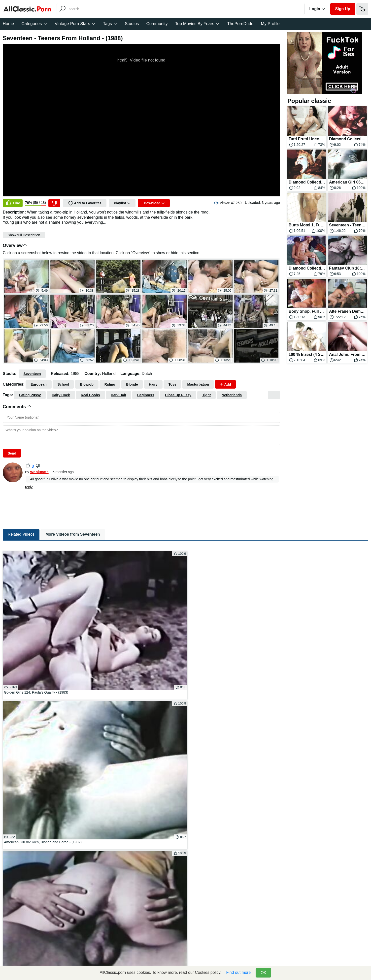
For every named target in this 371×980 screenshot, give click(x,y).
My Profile (270, 24)
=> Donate (203, 956)
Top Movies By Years (198, 24)
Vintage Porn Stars (75, 24)
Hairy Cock (61, 395)
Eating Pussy (30, 395)
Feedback (167, 956)
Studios (132, 24)
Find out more (238, 972)
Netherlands (232, 395)
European (39, 384)
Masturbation (198, 384)
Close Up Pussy (178, 395)
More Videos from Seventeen (73, 560)
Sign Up (343, 9)
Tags (110, 24)
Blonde (132, 384)
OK (263, 973)
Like (13, 203)
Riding (110, 384)
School (63, 384)
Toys (172, 384)
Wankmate (39, 472)
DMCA (185, 956)
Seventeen (32, 374)
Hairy (153, 384)
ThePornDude (240, 24)
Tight (206, 395)
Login (317, 9)
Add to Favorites (85, 203)
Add (225, 384)
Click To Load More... (186, 760)
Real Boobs (90, 395)
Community (157, 24)
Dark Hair (119, 395)
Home (8, 24)
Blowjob (87, 384)
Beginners (146, 395)
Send (12, 453)
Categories (34, 24)
